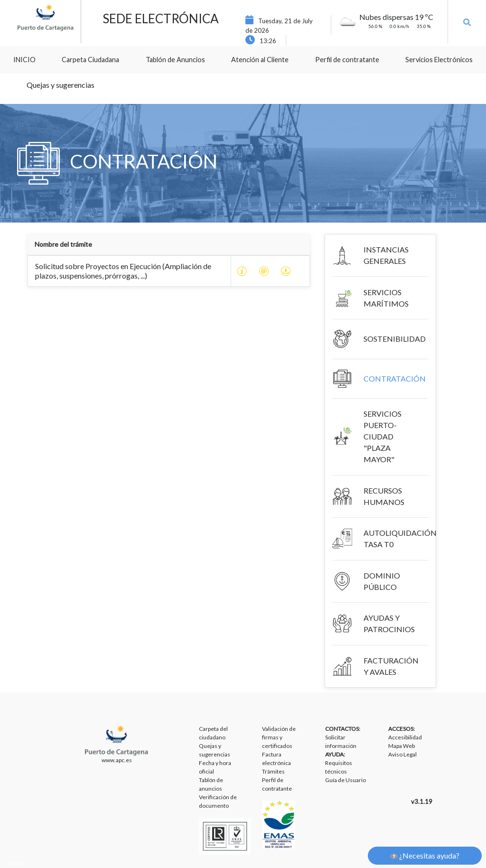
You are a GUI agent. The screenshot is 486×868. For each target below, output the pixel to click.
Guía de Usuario (346, 780)
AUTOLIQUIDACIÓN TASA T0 (400, 538)
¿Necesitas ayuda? (425, 856)
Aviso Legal (402, 754)
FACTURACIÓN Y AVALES (391, 666)
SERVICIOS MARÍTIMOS (386, 298)
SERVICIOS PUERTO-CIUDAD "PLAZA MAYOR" (383, 436)
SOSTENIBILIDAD (395, 339)
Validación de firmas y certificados (279, 737)
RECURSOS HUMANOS (384, 496)
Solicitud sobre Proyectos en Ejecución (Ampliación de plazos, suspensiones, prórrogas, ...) (123, 271)
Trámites (273, 771)
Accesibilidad (405, 737)
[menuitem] (24, 60)
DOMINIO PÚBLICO (382, 581)
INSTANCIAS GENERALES (386, 255)
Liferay (16, 863)
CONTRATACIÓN (395, 378)
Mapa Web (402, 746)
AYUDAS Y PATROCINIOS (389, 623)
